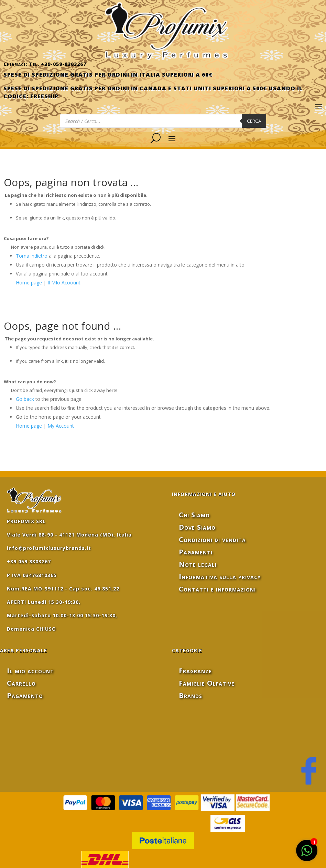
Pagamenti (196, 552)
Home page (29, 283)
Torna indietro (32, 256)
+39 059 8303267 (29, 561)
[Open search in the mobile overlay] (163, 121)
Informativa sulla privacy (220, 577)
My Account (61, 426)
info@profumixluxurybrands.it (49, 548)
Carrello (21, 683)
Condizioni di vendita (212, 539)
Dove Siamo (197, 527)
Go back (25, 399)
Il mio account (30, 671)
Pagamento (25, 695)
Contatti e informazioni (217, 589)
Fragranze (195, 671)
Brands (191, 695)
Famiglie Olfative (207, 683)
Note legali (198, 564)
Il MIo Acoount (64, 283)
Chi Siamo (194, 515)
